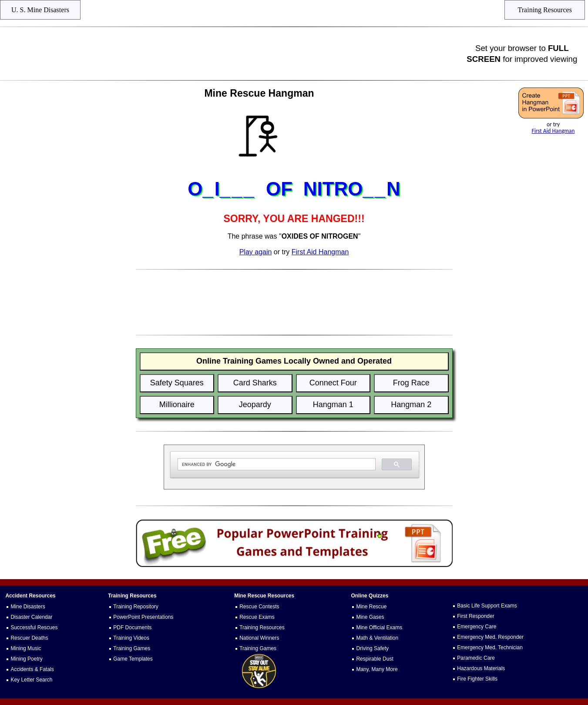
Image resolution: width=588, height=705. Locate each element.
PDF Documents (132, 627)
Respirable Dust (375, 659)
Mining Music (26, 648)
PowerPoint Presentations (143, 617)
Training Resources (262, 627)
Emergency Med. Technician (490, 648)
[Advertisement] (234, 54)
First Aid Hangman (553, 131)
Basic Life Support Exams (487, 606)
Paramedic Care (476, 658)
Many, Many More (377, 669)
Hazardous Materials (481, 668)
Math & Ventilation (377, 638)
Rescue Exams (257, 617)
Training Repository (136, 607)
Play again (256, 252)
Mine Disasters (28, 607)
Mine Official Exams (379, 627)
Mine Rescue (371, 607)
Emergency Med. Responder (490, 637)
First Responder (475, 616)
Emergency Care (477, 627)
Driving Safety (372, 648)
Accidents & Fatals (32, 669)
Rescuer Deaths (29, 638)
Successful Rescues (34, 627)
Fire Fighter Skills (477, 679)
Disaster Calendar (31, 617)
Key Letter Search (31, 680)
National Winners (259, 638)
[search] (276, 464)
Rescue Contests (259, 607)
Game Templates (133, 659)
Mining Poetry (26, 659)
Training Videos (131, 638)
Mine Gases (370, 617)
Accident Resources (30, 596)
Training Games (132, 648)
